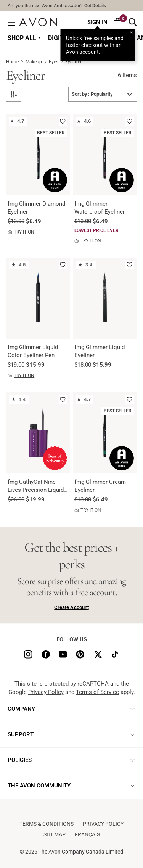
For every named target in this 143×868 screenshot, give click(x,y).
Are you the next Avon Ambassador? (57, 6)
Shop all (22, 38)
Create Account (71, 607)
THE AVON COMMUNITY (39, 786)
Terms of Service (97, 692)
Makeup (37, 62)
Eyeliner (73, 62)
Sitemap (55, 834)
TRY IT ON (21, 232)
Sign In (97, 22)
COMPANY (21, 709)
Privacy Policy (46, 692)
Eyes (57, 62)
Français (87, 834)
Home (16, 62)
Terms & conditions (47, 824)
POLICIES (20, 760)
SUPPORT (21, 734)
